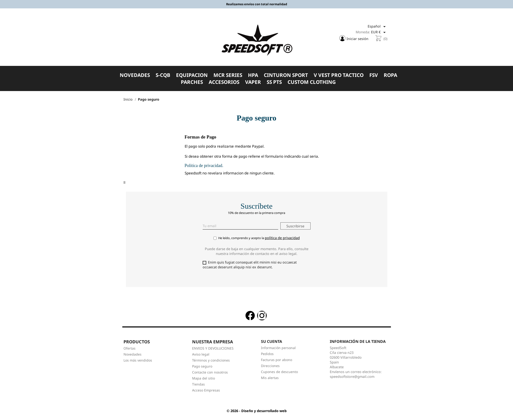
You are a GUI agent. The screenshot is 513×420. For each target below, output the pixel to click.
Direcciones (270, 367)
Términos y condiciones (211, 362)
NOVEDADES (135, 76)
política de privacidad (282, 239)
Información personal (278, 349)
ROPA (390, 76)
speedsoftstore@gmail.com (352, 378)
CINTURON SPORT (286, 76)
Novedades (133, 356)
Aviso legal (201, 356)
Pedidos (267, 355)
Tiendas (198, 386)
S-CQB (163, 76)
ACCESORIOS (224, 83)
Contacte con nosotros (210, 374)
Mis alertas (270, 379)
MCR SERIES (228, 76)
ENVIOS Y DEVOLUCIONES (213, 350)
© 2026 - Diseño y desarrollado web (257, 412)
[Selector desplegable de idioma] (377, 27)
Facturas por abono (277, 361)
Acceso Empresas (206, 392)
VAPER (253, 83)
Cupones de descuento (279, 373)
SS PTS (274, 83)
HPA (253, 76)
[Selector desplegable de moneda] (379, 33)
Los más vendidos (138, 362)
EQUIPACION (192, 76)
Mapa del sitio (203, 380)
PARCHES (192, 83)
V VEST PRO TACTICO (339, 76)
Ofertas (130, 350)
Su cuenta (271, 343)
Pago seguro (202, 368)
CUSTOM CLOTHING (312, 83)
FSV (374, 76)
